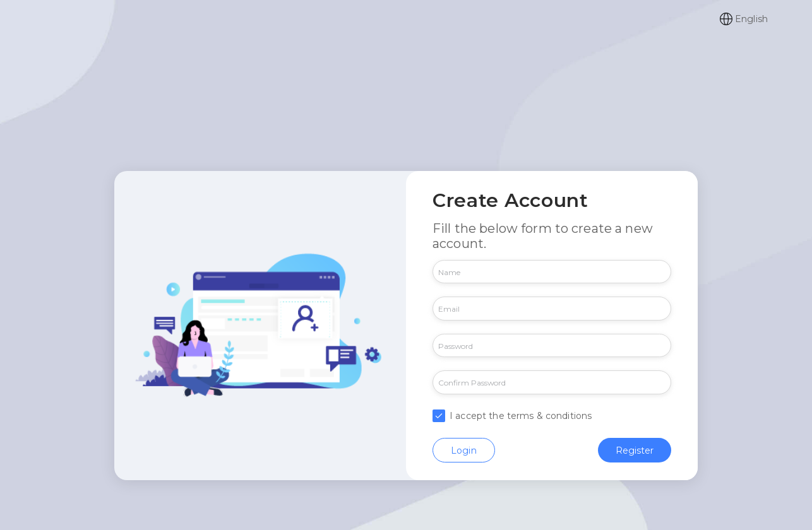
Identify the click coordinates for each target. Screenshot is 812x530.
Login (464, 449)
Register (635, 449)
